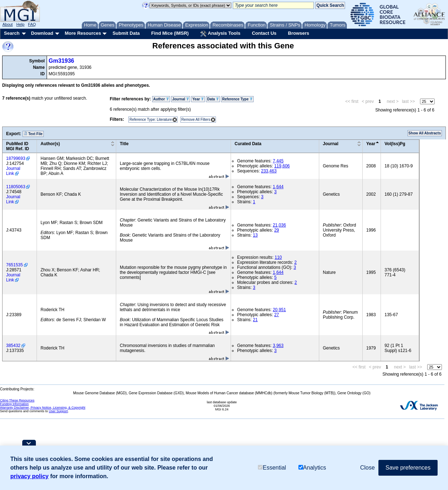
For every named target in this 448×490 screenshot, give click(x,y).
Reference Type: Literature (151, 120)
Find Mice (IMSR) (170, 33)
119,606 (282, 166)
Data (213, 99)
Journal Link (13, 171)
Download (42, 33)
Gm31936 (62, 61)
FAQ (32, 24)
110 (278, 257)
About (8, 24)
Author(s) (50, 144)
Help (20, 24)
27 (276, 315)
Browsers (299, 33)
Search (12, 33)
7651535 (15, 265)
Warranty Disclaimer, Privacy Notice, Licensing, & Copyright (43, 408)
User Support (58, 411)
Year (198, 99)
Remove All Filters (196, 120)
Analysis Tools (220, 34)
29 (276, 230)
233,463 (269, 171)
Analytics (312, 468)
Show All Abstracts (425, 133)
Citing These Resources (17, 400)
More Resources (83, 33)
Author (161, 99)
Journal (181, 99)
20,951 (279, 310)
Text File (33, 134)
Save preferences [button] (408, 468)
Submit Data (126, 33)
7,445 (278, 161)
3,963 (278, 346)
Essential (272, 468)
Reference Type (237, 99)
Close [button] (367, 468)
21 (255, 320)
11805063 (16, 187)
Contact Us (264, 33)
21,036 (279, 225)
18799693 (16, 158)
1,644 (278, 187)
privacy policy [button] (30, 476)
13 (255, 235)
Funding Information (14, 404)
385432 (13, 346)
